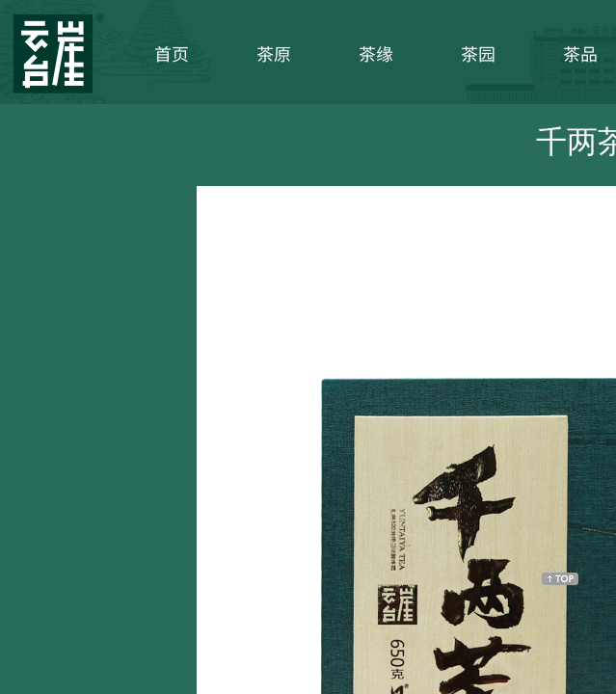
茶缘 (376, 53)
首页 (172, 53)
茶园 (478, 53)
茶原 (274, 53)
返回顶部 (560, 578)
